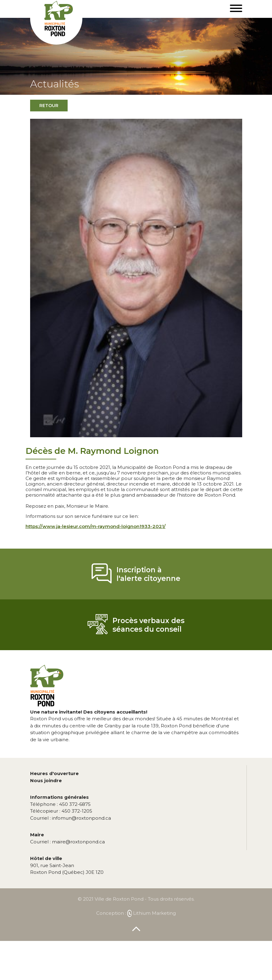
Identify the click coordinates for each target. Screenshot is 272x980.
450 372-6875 (60, 804)
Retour (49, 106)
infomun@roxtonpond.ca (71, 818)
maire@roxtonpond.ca (67, 842)
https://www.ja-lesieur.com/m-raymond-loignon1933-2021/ (96, 526)
